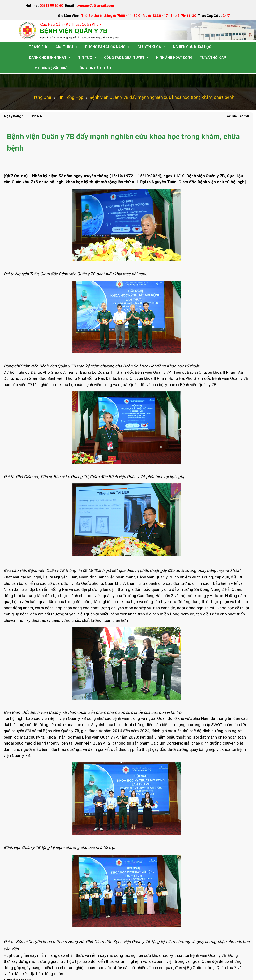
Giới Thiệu (67, 47)
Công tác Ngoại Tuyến (127, 58)
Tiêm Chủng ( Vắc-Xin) (48, 68)
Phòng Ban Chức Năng (108, 47)
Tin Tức (88, 58)
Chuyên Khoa (152, 47)
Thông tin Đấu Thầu (93, 68)
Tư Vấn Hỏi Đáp (213, 58)
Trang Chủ (39, 47)
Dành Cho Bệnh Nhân (50, 58)
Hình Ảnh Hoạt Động (174, 58)
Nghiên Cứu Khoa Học (192, 47)
